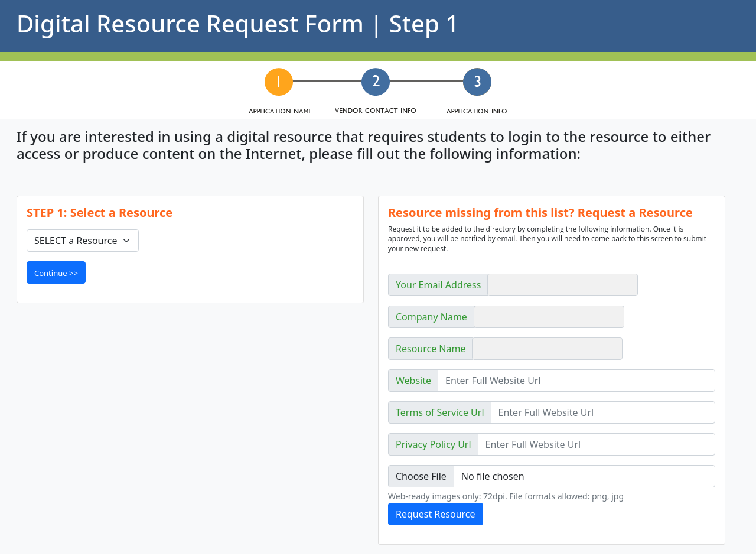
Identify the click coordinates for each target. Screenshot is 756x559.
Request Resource (436, 514)
